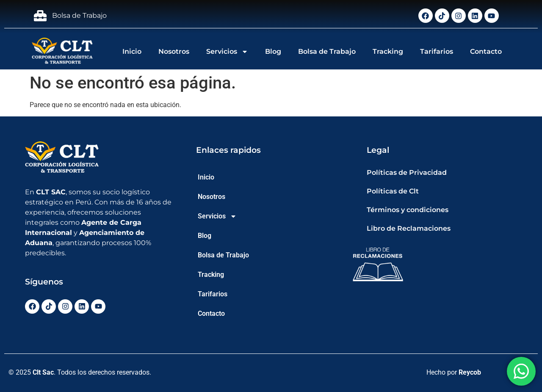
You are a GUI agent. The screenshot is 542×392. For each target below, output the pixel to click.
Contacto (486, 51)
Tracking (388, 51)
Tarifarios (437, 51)
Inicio (132, 51)
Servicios (227, 52)
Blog (273, 51)
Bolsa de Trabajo (327, 51)
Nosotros (174, 51)
